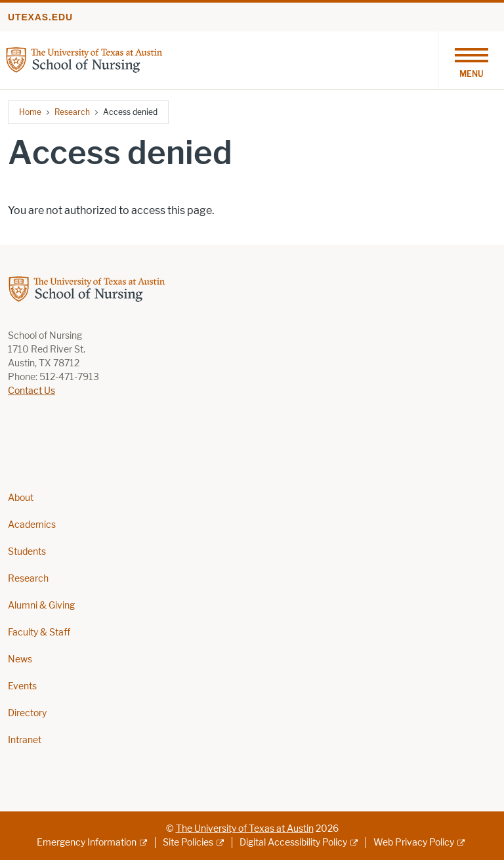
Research (72, 112)
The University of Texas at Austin (245, 829)
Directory (27, 713)
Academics (32, 525)
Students (27, 552)
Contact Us (31, 391)
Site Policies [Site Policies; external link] (188, 843)
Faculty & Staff (39, 633)
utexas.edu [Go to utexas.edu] (40, 17)
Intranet (25, 740)
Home (30, 112)
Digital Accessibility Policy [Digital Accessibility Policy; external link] (293, 843)
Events (22, 686)
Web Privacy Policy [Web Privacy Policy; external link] (414, 843)
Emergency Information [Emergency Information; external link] (87, 843)
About (21, 498)
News (20, 659)
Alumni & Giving (41, 606)
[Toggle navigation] (471, 60)
